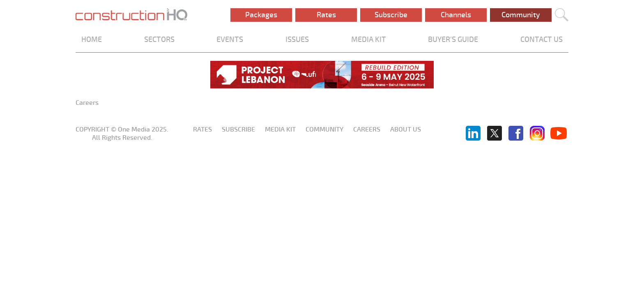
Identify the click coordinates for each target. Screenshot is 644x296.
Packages (261, 15)
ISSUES (297, 39)
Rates (326, 15)
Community (521, 15)
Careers (367, 129)
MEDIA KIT (369, 39)
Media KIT (280, 129)
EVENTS (230, 39)
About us (406, 129)
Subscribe (391, 15)
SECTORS (159, 39)
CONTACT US (542, 39)
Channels (456, 15)
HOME (92, 39)
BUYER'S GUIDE (453, 39)
